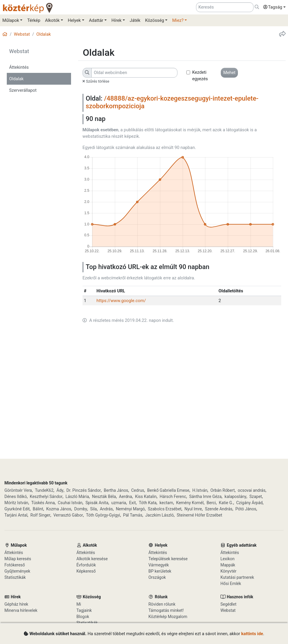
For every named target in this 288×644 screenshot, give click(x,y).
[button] (273, 7)
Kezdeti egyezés (200, 76)
